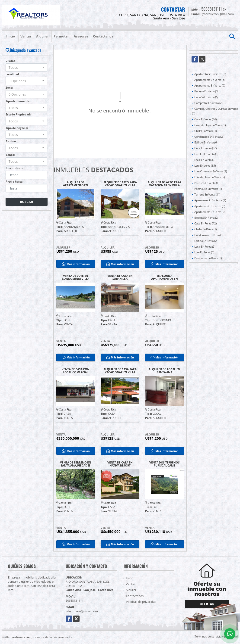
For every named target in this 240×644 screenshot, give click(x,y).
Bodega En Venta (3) (206, 91)
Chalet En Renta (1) (206, 229)
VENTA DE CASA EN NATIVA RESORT (120, 464)
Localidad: (13, 74)
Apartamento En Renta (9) (210, 212)
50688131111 (212, 9)
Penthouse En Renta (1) (208, 258)
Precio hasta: (14, 182)
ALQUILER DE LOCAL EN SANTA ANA (164, 371)
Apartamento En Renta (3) (210, 206)
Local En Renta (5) (205, 247)
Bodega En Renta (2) (206, 218)
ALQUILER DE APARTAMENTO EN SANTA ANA (76, 184)
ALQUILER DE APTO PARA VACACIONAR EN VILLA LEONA (120, 184)
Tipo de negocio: (17, 128)
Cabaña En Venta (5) (206, 97)
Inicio (11, 36)
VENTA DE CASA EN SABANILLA (120, 277)
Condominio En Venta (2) (209, 137)
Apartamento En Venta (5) (210, 80)
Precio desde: (15, 168)
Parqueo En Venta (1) (207, 183)
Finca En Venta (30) (206, 148)
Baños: (10, 155)
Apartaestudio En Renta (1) (210, 200)
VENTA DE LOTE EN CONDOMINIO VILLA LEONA (76, 277)
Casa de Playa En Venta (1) (210, 125)
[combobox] (27, 67)
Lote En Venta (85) (205, 166)
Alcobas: (11, 141)
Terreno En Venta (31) (207, 194)
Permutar (61, 36)
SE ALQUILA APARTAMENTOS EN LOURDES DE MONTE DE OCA (164, 277)
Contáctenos (103, 36)
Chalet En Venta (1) (206, 131)
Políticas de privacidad (141, 602)
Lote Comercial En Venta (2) (211, 171)
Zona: (9, 88)
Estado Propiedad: (18, 114)
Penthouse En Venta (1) (208, 189)
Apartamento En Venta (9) (210, 86)
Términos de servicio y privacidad (216, 636)
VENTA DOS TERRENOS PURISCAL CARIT (165, 464)
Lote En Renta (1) (204, 252)
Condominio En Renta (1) (209, 235)
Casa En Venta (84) (205, 119)
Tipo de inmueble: (18, 101)
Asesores (81, 36)
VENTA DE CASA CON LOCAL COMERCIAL (75, 371)
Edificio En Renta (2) (206, 241)
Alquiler (42, 36)
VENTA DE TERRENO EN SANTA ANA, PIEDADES (75, 464)
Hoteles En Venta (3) (206, 154)
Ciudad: (11, 61)
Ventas (26, 36)
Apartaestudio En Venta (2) (210, 74)
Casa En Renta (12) (205, 223)
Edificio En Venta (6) (206, 142)
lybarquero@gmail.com (82, 611)
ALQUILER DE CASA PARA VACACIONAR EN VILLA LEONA (120, 371)
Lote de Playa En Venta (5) (210, 177)
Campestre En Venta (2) (208, 103)
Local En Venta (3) (205, 160)
